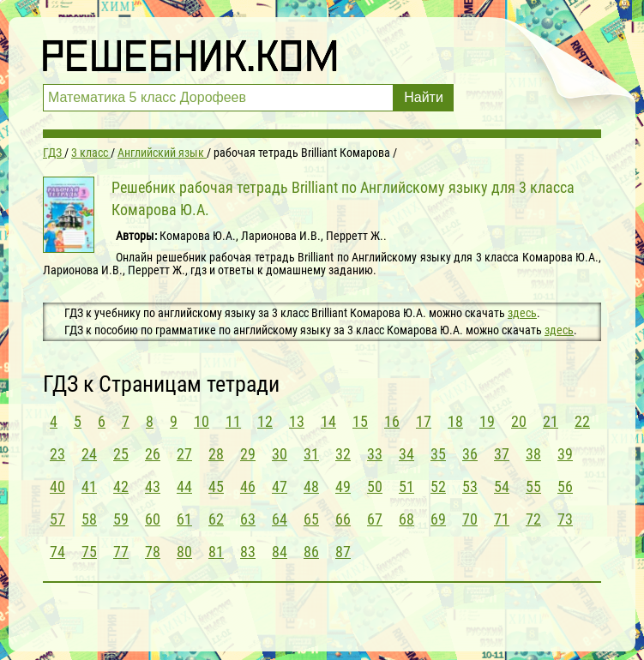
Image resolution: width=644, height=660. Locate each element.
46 (248, 486)
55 (533, 486)
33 (375, 454)
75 (89, 552)
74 (57, 552)
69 (438, 519)
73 (565, 519)
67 (375, 519)
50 (375, 486)
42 (121, 486)
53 (470, 486)
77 (121, 552)
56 (565, 486)
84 (280, 552)
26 (153, 454)
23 (57, 454)
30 (280, 454)
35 (438, 454)
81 (216, 552)
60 (153, 519)
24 (89, 454)
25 (121, 454)
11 (233, 421)
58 (89, 519)
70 (470, 519)
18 (455, 421)
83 (248, 552)
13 (297, 421)
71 (502, 519)
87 (343, 552)
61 (184, 519)
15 (360, 421)
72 (533, 519)
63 (248, 519)
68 (406, 519)
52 (438, 486)
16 (392, 421)
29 (248, 454)
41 (89, 486)
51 (406, 486)
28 (216, 454)
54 (502, 486)
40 (57, 486)
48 (311, 486)
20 (519, 421)
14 (328, 421)
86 (311, 552)
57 (57, 519)
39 (565, 454)
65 (311, 519)
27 (184, 454)
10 (202, 421)
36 (470, 454)
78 (153, 552)
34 (406, 454)
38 (533, 454)
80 (184, 552)
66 (343, 519)
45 (216, 486)
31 (311, 454)
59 (121, 519)
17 (424, 421)
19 (487, 421)
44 (184, 486)
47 (280, 486)
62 (216, 519)
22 (582, 421)
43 (153, 486)
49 (343, 486)
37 (502, 454)
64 (280, 519)
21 (551, 421)
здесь (522, 313)
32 (343, 454)
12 (265, 421)
